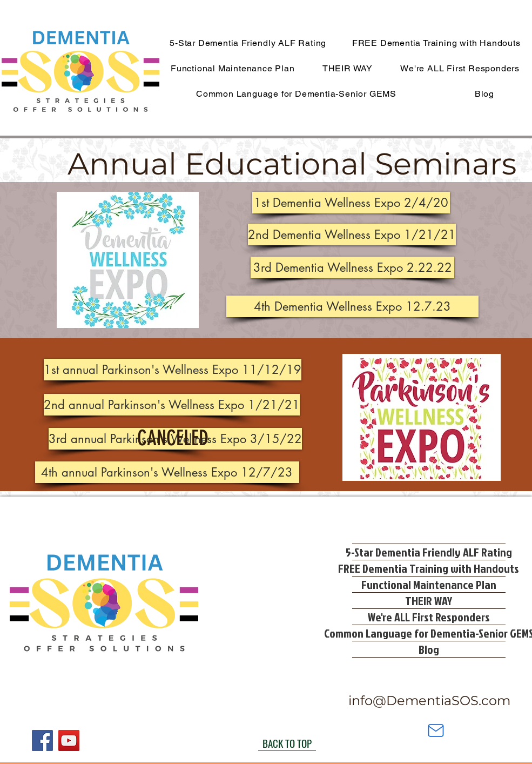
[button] (351, 203)
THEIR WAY (429, 601)
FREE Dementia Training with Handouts (429, 568)
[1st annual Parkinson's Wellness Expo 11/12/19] (173, 370)
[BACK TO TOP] (287, 743)
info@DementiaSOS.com (429, 701)
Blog (429, 649)
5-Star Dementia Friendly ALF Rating (429, 552)
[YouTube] (69, 740)
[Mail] (436, 731)
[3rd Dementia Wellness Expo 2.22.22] (352, 267)
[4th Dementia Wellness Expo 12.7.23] (352, 306)
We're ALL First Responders (429, 617)
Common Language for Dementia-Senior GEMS (429, 633)
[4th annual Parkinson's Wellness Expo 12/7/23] (167, 472)
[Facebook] (42, 740)
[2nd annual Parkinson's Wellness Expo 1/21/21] (172, 405)
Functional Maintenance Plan (429, 584)
